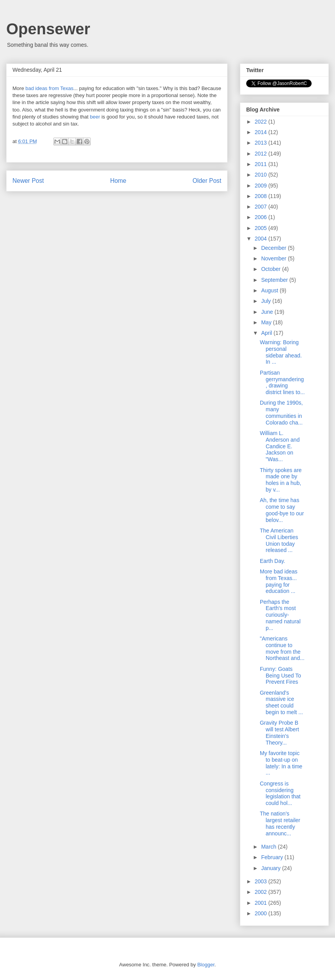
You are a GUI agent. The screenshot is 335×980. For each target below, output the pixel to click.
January (272, 868)
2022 (262, 122)
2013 (262, 143)
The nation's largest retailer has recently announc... (280, 823)
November (274, 258)
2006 (262, 217)
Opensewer (48, 29)
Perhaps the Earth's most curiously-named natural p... (280, 615)
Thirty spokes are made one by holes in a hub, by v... (281, 480)
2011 (262, 164)
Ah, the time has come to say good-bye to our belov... (282, 510)
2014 (262, 132)
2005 (262, 228)
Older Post (207, 181)
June (268, 312)
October (272, 269)
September (275, 280)
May (267, 322)
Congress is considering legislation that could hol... (280, 793)
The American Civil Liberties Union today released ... (279, 540)
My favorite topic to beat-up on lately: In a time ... (281, 763)
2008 (262, 196)
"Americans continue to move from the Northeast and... (282, 648)
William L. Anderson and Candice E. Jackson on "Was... (280, 446)
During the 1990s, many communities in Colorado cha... (281, 412)
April (267, 333)
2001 (262, 903)
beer (96, 117)
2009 (262, 186)
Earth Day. (272, 561)
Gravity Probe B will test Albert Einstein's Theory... (279, 732)
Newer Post (28, 181)
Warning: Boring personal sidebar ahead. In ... (281, 352)
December (274, 248)
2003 (262, 881)
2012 (262, 154)
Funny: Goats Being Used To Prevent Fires (280, 676)
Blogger (206, 965)
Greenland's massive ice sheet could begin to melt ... (281, 702)
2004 (262, 239)
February (273, 857)
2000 (262, 913)
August (270, 290)
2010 (262, 175)
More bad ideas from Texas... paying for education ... (279, 581)
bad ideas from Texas (49, 88)
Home (118, 181)
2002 (262, 892)
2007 (262, 207)
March (269, 847)
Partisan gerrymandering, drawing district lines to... (282, 382)
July (267, 301)
